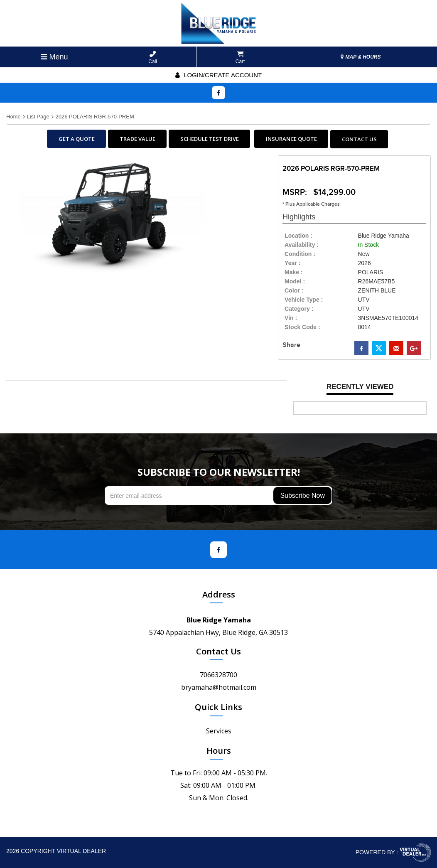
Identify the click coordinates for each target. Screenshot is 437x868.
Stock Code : (302, 327)
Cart (240, 58)
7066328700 (218, 675)
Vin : (291, 318)
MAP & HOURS (361, 57)
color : (294, 290)
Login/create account (218, 75)
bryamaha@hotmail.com (219, 687)
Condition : (300, 254)
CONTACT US (359, 139)
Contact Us (218, 651)
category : (299, 309)
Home (14, 117)
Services (219, 731)
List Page (38, 117)
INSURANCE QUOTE (291, 139)
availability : (302, 245)
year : (292, 263)
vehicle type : (304, 300)
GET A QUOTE (77, 139)
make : (294, 272)
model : (295, 281)
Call (153, 58)
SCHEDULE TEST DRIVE (210, 139)
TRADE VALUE (137, 139)
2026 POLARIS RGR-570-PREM (95, 117)
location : (298, 236)
